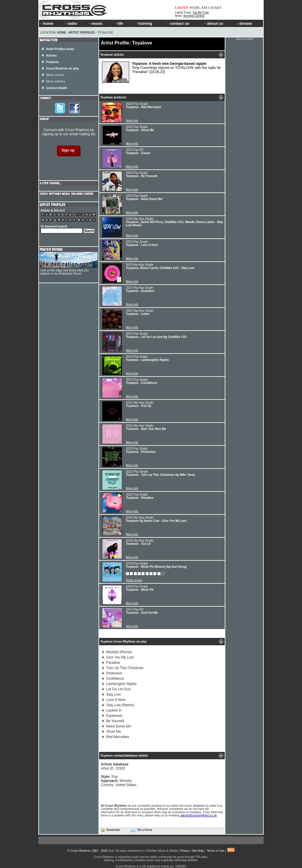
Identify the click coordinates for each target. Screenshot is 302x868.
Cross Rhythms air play (63, 69)
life (119, 23)
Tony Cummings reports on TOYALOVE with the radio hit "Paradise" (161, 72)
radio (70, 23)
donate (244, 23)
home (47, 23)
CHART (215, 8)
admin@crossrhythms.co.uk (198, 815)
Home (62, 33)
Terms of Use (215, 851)
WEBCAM (198, 8)
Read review (134, 580)
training (143, 23)
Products (52, 62)
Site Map (198, 851)
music (95, 23)
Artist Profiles (82, 33)
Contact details (57, 88)
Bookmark (110, 830)
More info (132, 121)
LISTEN (182, 8)
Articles (51, 56)
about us (213, 23)
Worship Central (194, 16)
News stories (55, 75)
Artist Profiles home (60, 49)
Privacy (185, 851)
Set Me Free (201, 13)
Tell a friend (141, 830)
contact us (178, 23)
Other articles (55, 81)
